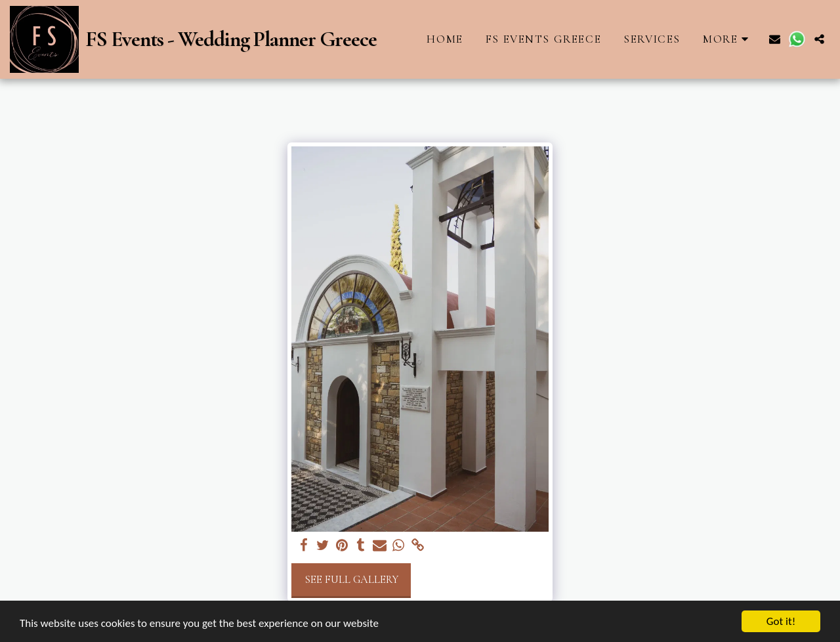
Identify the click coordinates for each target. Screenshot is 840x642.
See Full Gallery (351, 580)
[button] (775, 39)
